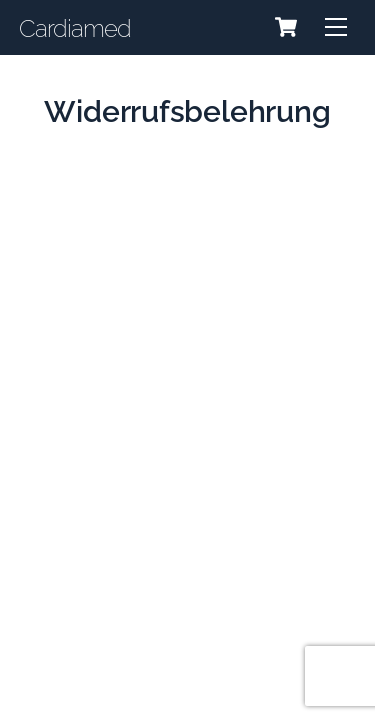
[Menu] (336, 27)
